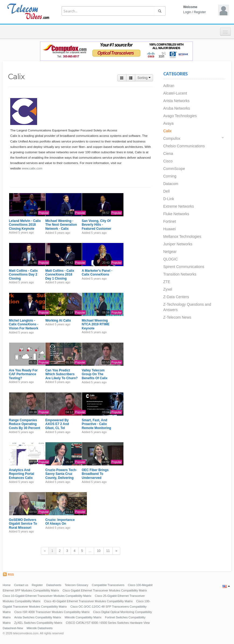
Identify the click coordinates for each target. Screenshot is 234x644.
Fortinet (170, 221)
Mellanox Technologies (182, 236)
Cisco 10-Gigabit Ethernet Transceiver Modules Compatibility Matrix (47, 596)
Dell (166, 191)
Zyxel (168, 289)
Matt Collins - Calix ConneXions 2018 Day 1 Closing (60, 275)
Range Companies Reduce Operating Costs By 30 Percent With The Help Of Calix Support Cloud (24, 428)
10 (99, 551)
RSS (8, 575)
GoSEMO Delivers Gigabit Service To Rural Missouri (23, 524)
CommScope (174, 169)
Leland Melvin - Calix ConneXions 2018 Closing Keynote (25, 225)
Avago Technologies (180, 116)
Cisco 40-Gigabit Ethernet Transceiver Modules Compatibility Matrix (88, 601)
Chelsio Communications (184, 146)
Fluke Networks (176, 214)
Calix (167, 131)
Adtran (169, 86)
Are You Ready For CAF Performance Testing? (23, 374)
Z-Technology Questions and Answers (187, 307)
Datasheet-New (13, 628)
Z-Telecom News (177, 317)
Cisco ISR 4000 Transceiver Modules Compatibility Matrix (52, 612)
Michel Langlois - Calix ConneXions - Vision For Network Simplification (24, 326)
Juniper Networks (178, 244)
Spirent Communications (184, 267)
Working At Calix (58, 321)
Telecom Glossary (77, 585)
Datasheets (54, 585)
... (90, 551)
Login (187, 12)
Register (200, 12)
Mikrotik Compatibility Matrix (83, 617)
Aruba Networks (177, 108)
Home (7, 585)
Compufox (172, 138)
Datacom (171, 184)
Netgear (170, 252)
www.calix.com (32, 168)
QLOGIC (171, 259)
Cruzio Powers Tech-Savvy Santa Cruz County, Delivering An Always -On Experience (61, 478)
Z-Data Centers (176, 297)
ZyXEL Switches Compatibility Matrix (38, 623)
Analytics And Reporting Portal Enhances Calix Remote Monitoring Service (24, 478)
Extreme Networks (179, 206)
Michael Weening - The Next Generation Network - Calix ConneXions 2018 (61, 227)
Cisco (168, 161)
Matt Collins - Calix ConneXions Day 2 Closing (23, 275)
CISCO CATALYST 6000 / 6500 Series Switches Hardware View (108, 623)
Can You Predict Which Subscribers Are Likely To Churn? (61, 374)
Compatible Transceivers (108, 585)
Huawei (170, 229)
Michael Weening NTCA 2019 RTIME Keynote (96, 324)
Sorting (144, 78)
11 (108, 551)
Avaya (169, 123)
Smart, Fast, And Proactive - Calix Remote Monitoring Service (96, 426)
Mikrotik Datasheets (40, 628)
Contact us (21, 585)
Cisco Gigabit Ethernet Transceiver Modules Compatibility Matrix (105, 590)
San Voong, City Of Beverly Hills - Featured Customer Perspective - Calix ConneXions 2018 (97, 229)
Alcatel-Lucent (175, 93)
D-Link (169, 199)
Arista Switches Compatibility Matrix (38, 617)
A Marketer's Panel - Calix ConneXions (97, 273)
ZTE (167, 282)
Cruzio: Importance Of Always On (60, 522)
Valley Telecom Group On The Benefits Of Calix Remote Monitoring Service (96, 378)
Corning (170, 176)
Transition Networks (180, 274)
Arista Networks (176, 101)
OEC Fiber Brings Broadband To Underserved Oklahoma (95, 476)
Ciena (168, 154)
